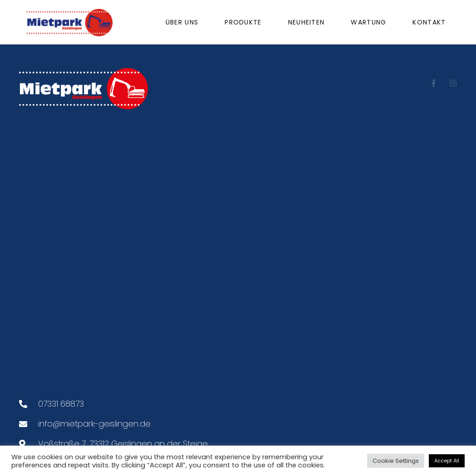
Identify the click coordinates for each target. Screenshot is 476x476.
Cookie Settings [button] (396, 461)
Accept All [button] (447, 461)
